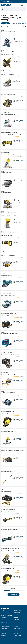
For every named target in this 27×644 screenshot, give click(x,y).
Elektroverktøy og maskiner (7, 13)
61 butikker (21, 497)
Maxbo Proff (4, 622)
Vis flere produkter (13, 594)
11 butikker (21, 140)
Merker (3, 620)
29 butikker (21, 301)
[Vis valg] (22, 23)
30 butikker (21, 281)
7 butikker (20, 517)
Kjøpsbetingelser (18, 631)
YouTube (3, 631)
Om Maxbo (4, 613)
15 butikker (21, 120)
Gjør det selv (4, 629)
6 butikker (20, 556)
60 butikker (21, 321)
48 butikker (21, 181)
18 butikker (21, 221)
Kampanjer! (4, 618)
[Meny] (25, 5)
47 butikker (21, 40)
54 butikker (21, 477)
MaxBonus (3, 611)
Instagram (3, 635)
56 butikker (21, 381)
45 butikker (21, 80)
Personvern (16, 633)
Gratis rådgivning (18, 615)
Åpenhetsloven (17, 635)
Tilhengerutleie (17, 610)
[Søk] (13, 9)
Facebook (3, 633)
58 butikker (21, 161)
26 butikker (21, 261)
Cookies (15, 638)
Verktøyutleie (17, 613)
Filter (6, 23)
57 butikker (21, 100)
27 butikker (21, 201)
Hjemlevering (17, 620)
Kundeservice (17, 629)
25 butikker (21, 340)
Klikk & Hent (16, 617)
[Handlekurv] (22, 5)
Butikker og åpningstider (7, 615)
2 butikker (20, 438)
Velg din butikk (7, 1)
